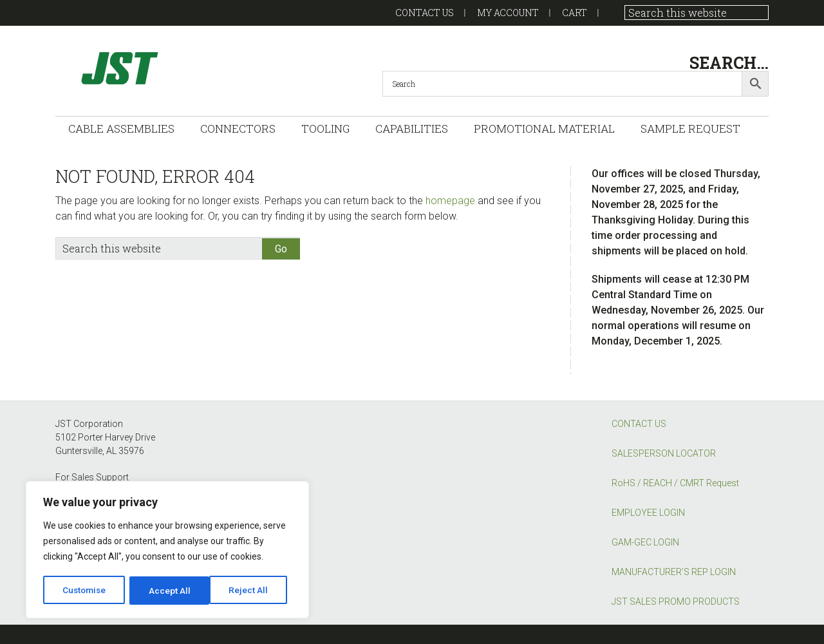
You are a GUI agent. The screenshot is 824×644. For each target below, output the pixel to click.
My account (508, 13)
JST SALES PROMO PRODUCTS (676, 601)
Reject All (170, 591)
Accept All (252, 591)
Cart (575, 13)
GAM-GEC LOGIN (645, 542)
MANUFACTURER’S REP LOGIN (674, 572)
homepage (450, 201)
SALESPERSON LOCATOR (664, 453)
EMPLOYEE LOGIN (648, 513)
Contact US (425, 13)
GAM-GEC (184, 68)
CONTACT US (639, 424)
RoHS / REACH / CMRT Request (675, 483)
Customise (85, 591)
